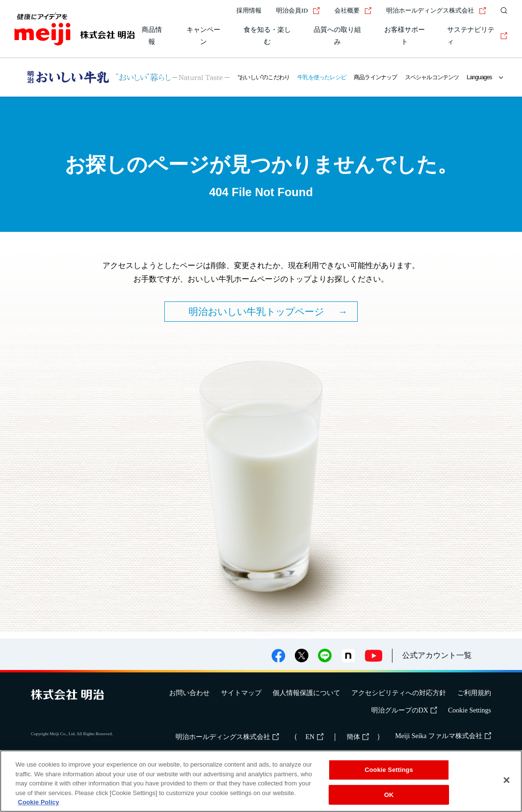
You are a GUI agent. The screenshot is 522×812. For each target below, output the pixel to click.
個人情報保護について (306, 693)
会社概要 (353, 10)
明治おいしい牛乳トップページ (256, 312)
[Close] (507, 780)
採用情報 (249, 10)
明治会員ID (298, 10)
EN (314, 737)
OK (389, 795)
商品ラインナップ (376, 77)
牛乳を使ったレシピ (322, 77)
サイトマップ (241, 693)
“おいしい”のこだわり (264, 77)
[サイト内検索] (502, 11)
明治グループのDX (404, 710)
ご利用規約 (474, 693)
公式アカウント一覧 (437, 655)
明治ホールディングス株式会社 (436, 10)
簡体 (358, 737)
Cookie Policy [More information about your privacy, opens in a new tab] (38, 802)
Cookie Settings (470, 710)
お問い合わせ (189, 693)
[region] (261, 781)
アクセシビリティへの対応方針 (399, 693)
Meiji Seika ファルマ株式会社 (443, 736)
